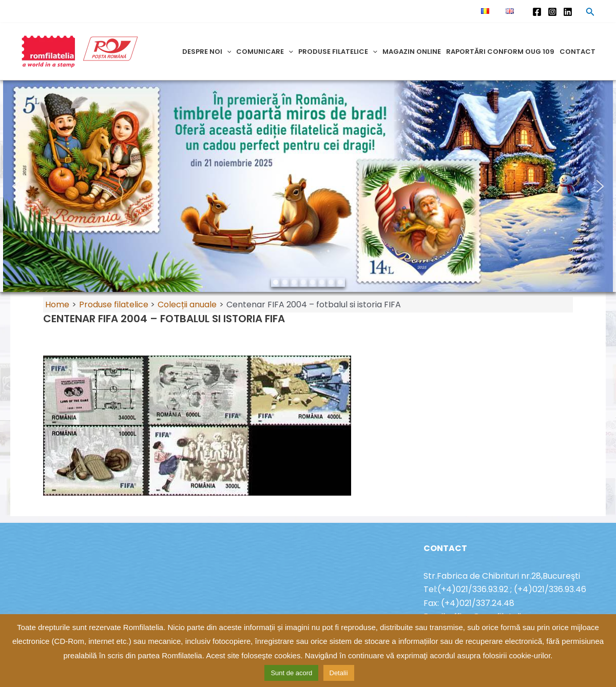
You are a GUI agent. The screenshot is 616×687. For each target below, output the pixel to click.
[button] (16, 186)
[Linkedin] (568, 12)
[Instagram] (552, 12)
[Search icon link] (590, 13)
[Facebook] (537, 12)
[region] (308, 186)
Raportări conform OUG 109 (500, 52)
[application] (227, 52)
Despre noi (207, 52)
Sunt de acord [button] (291, 673)
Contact (577, 52)
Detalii (339, 673)
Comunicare (265, 52)
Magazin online (412, 52)
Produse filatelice (338, 52)
